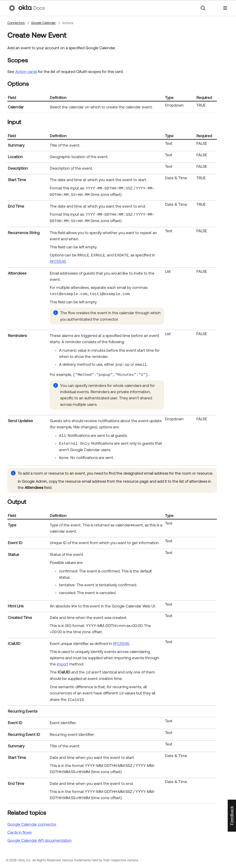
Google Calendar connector (32, 824)
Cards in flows (19, 832)
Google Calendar (43, 23)
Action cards (26, 72)
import (62, 664)
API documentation (40, 840)
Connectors (16, 23)
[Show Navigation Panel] (225, 8)
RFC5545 (58, 261)
